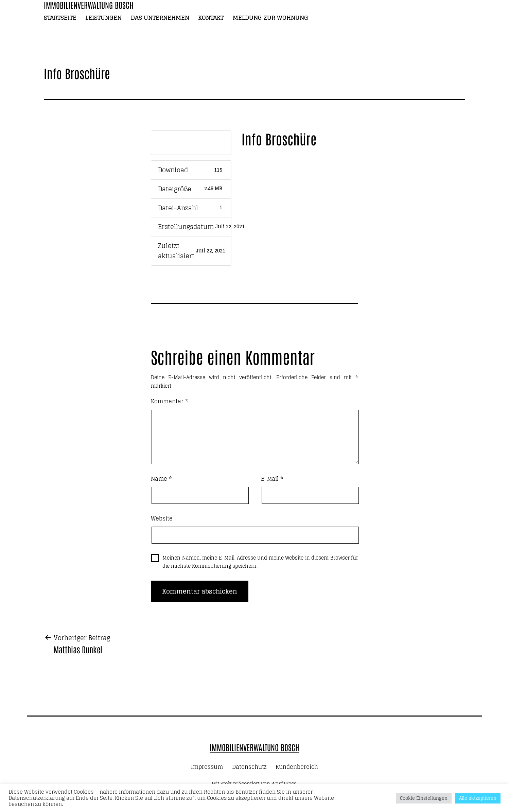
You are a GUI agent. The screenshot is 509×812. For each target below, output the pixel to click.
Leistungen (103, 17)
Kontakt (211, 17)
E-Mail (272, 479)
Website (162, 519)
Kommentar (170, 402)
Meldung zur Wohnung (270, 17)
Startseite (60, 17)
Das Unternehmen (160, 17)
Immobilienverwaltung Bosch (255, 747)
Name (161, 479)
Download (191, 143)
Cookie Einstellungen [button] (424, 798)
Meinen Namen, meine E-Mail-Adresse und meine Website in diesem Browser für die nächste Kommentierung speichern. (260, 562)
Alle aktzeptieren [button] (478, 798)
